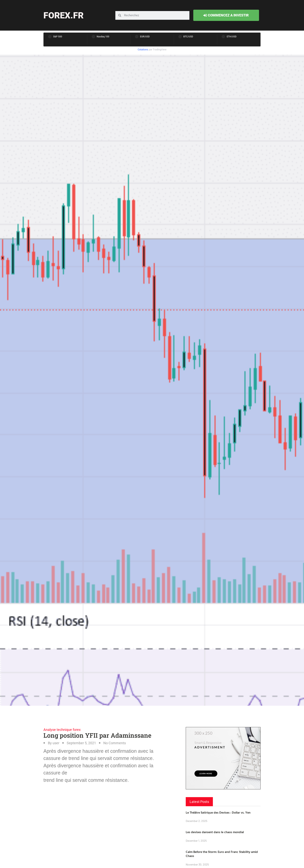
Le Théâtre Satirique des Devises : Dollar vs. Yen (218, 812)
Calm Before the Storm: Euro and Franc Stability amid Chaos (222, 854)
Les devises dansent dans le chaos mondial (215, 832)
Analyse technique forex (62, 730)
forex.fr (63, 15)
